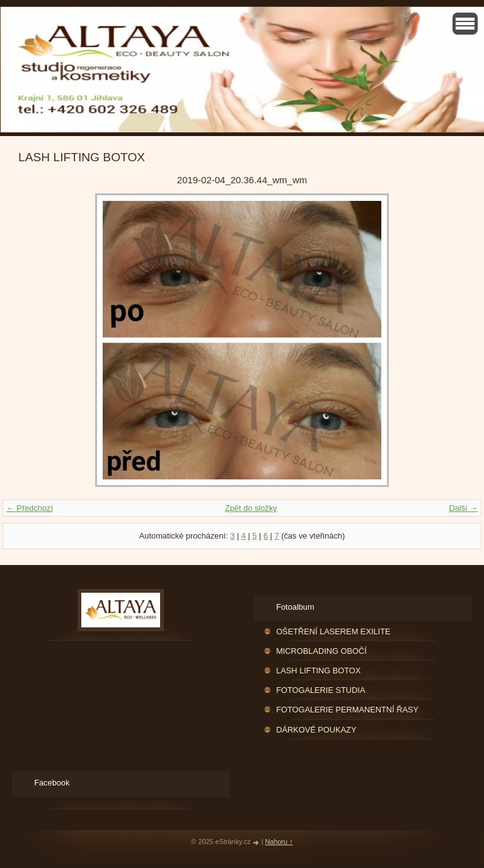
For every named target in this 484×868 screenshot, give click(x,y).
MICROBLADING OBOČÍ (321, 651)
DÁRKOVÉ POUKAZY (316, 730)
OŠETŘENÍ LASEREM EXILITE (333, 631)
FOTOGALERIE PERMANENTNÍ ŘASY (347, 710)
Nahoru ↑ (279, 842)
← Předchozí (30, 508)
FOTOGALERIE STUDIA (320, 690)
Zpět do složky (251, 508)
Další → (463, 508)
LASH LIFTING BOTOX (318, 671)
